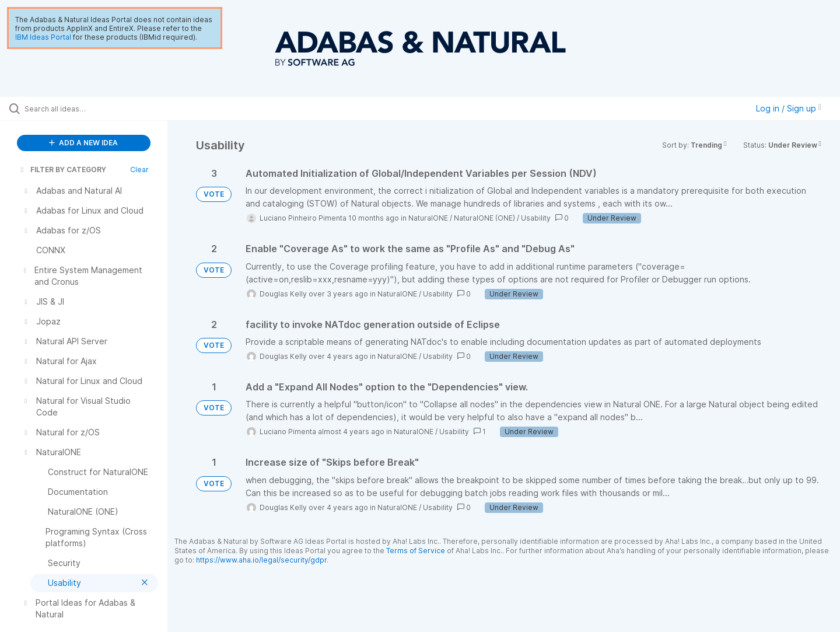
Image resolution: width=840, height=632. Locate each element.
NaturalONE (428, 218)
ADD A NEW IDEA (83, 143)
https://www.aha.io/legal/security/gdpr (261, 560)
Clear (139, 170)
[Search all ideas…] (99, 109)
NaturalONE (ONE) (484, 218)
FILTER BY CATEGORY (62, 170)
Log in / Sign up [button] (789, 108)
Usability (536, 218)
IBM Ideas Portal (43, 37)
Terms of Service (416, 551)
